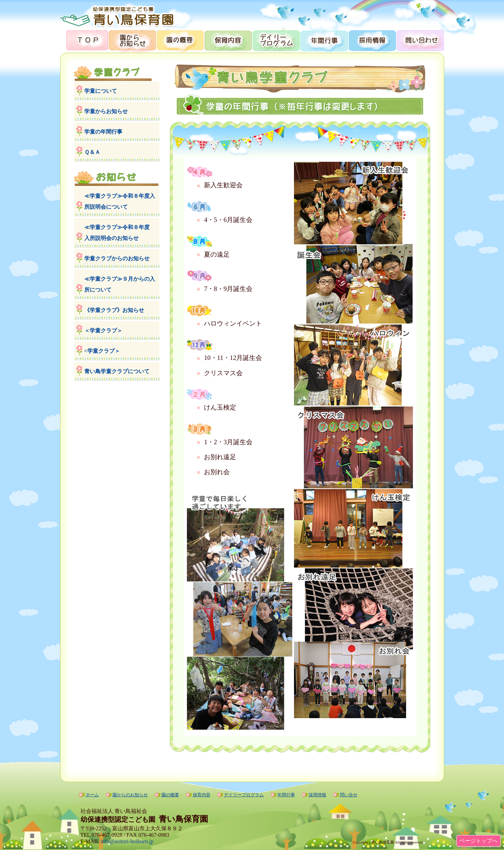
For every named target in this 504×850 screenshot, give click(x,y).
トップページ (84, 40)
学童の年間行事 (103, 132)
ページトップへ (479, 841)
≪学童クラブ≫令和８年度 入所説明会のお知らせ (120, 233)
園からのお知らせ (132, 40)
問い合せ (349, 795)
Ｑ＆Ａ (92, 152)
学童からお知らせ (106, 111)
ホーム (92, 795)
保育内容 (228, 40)
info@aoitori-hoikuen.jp (127, 841)
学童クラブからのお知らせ (117, 258)
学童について (101, 91)
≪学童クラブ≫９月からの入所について (120, 284)
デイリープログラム (276, 40)
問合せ (420, 40)
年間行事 (324, 40)
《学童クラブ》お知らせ (114, 310)
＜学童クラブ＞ (103, 331)
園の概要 (180, 40)
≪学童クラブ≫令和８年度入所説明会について (120, 201)
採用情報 (372, 40)
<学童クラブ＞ (102, 351)
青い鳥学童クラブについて (117, 371)
